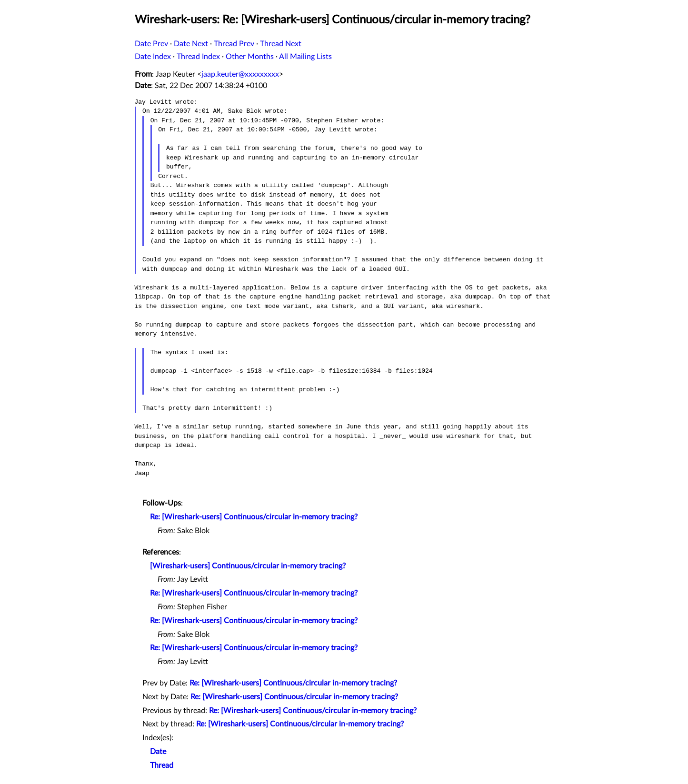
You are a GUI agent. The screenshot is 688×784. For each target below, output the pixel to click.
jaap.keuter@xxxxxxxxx (240, 74)
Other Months (250, 57)
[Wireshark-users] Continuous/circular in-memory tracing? (248, 566)
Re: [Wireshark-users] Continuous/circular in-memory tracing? (254, 517)
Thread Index (198, 57)
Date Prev (151, 44)
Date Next (191, 44)
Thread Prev (234, 44)
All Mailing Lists (305, 57)
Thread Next (281, 44)
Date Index (153, 57)
